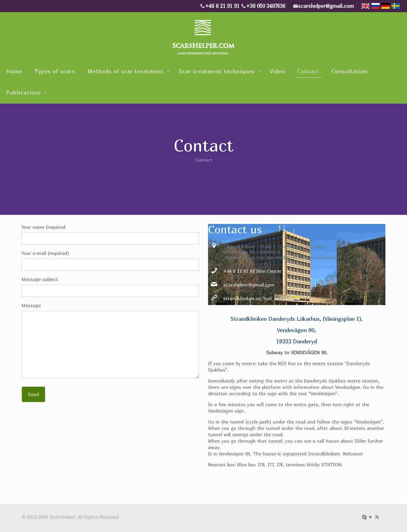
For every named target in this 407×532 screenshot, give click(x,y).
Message (110, 340)
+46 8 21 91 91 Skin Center (252, 271)
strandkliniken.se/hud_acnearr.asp (261, 298)
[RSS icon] (377, 517)
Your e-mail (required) (110, 261)
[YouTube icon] (371, 517)
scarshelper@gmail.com (249, 285)
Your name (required (110, 234)
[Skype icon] (364, 517)
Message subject (110, 287)
